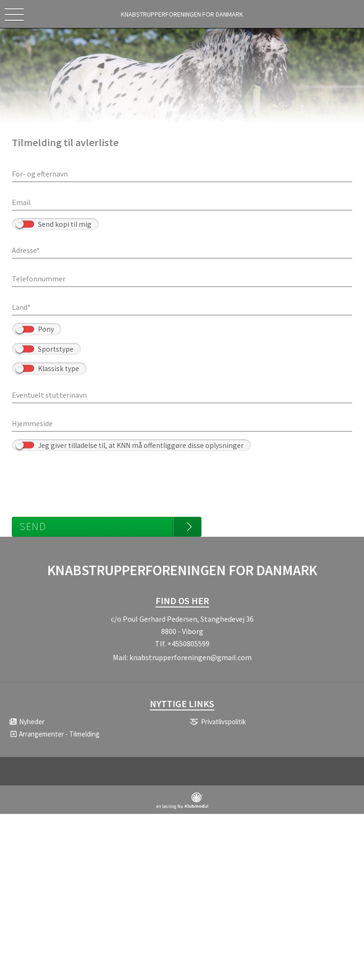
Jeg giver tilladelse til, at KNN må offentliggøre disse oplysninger (141, 445)
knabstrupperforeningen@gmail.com (191, 657)
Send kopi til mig (65, 224)
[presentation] (84, 479)
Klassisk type (59, 369)
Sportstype (56, 349)
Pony (46, 329)
